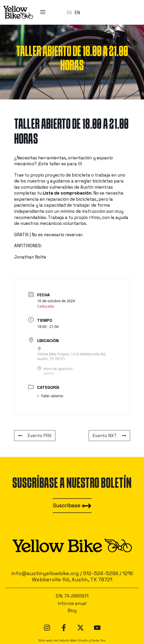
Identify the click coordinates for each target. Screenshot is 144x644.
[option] (77, 13)
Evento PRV (35, 436)
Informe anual (72, 603)
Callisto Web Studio (73, 640)
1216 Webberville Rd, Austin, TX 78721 (82, 576)
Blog (72, 611)
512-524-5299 (101, 573)
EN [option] (77, 13)
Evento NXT (109, 436)
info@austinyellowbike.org (45, 573)
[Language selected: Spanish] (75, 12)
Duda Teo (98, 640)
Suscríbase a (69, 505)
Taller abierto (50, 396)
